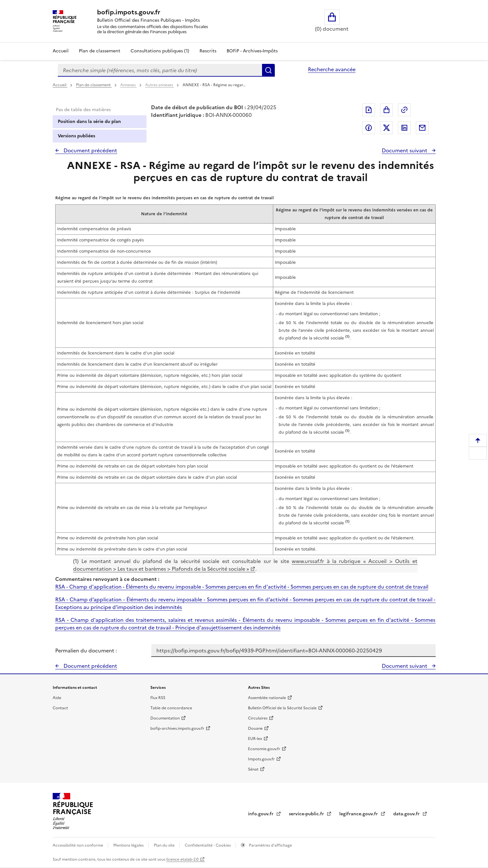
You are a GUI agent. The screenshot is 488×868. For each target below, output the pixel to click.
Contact (60, 708)
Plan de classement (94, 85)
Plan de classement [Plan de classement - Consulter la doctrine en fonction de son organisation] (100, 51)
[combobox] (160, 70)
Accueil (61, 51)
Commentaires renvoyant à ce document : (107, 579)
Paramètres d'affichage (270, 845)
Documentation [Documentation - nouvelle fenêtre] (165, 718)
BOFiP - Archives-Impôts (252, 51)
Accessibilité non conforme (78, 845)
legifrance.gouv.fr (359, 814)
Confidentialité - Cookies (208, 845)
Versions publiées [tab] (76, 136)
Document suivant (405, 150)
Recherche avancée (332, 69)
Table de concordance (171, 708)
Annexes (128, 85)
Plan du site (165, 845)
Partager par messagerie (422, 128)
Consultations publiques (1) (160, 51)
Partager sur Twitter (387, 128)
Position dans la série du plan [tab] (89, 122)
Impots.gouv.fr (261, 759)
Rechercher (268, 70)
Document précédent (90, 150)
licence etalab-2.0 (182, 859)
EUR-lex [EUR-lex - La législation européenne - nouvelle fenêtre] (255, 739)
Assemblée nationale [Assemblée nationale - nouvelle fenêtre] (267, 698)
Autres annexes (160, 85)
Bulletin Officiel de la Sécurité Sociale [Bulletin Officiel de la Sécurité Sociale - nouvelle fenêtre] (282, 708)
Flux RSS (158, 698)
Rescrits (208, 51)
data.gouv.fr (407, 814)
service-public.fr (307, 814)
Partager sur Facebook (369, 128)
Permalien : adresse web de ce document (404, 110)
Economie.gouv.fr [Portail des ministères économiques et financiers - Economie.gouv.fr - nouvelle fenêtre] (264, 749)
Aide (57, 698)
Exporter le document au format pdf (369, 110)
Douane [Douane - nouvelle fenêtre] (255, 728)
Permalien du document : (86, 651)
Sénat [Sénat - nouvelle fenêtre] (253, 769)
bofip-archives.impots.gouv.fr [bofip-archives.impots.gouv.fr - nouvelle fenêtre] (177, 728)
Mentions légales (129, 845)
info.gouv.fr (261, 814)
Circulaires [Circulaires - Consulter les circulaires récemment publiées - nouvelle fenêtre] (258, 718)
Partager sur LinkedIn (404, 128)
